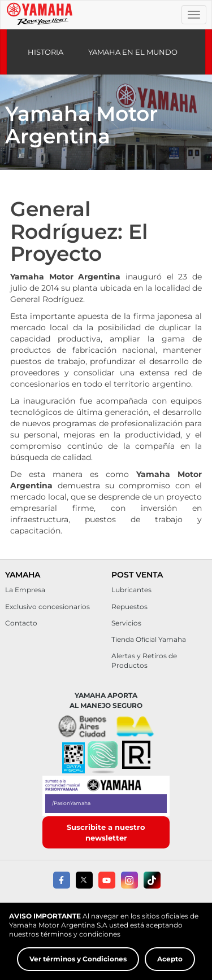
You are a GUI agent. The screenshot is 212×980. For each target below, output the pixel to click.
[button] (103, 758)
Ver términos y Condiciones (78, 962)
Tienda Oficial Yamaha (149, 639)
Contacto (21, 623)
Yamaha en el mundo (133, 52)
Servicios (126, 623)
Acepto (170, 962)
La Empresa (25, 590)
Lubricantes (131, 590)
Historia (46, 52)
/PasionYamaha (71, 803)
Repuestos (129, 607)
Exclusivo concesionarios (47, 607)
